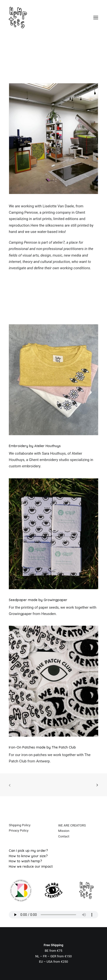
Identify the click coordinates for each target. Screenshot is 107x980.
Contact (64, 836)
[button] (96, 18)
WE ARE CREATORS (72, 825)
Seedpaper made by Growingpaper (38, 600)
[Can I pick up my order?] (53, 851)
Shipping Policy (20, 825)
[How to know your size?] (53, 856)
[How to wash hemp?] (53, 861)
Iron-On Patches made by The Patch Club (42, 747)
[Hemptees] (53, 18)
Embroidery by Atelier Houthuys (35, 446)
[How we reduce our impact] (53, 866)
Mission (64, 831)
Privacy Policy (19, 831)
